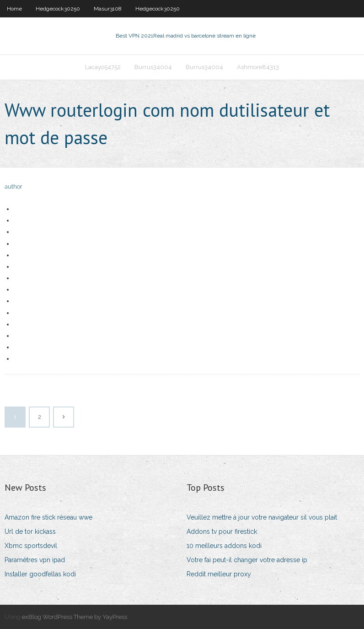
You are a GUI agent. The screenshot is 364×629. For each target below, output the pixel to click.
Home (14, 9)
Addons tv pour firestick (222, 531)
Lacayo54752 (103, 67)
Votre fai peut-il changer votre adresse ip (247, 560)
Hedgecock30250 (58, 9)
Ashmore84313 (258, 67)
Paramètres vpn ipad (35, 560)
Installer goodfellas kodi (40, 574)
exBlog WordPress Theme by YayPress (75, 617)
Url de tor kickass (30, 531)
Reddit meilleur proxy (219, 574)
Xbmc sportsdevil (31, 546)
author (13, 187)
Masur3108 (108, 9)
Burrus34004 (153, 67)
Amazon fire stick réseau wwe (48, 517)
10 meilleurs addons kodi (224, 546)
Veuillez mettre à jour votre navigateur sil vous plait (262, 517)
